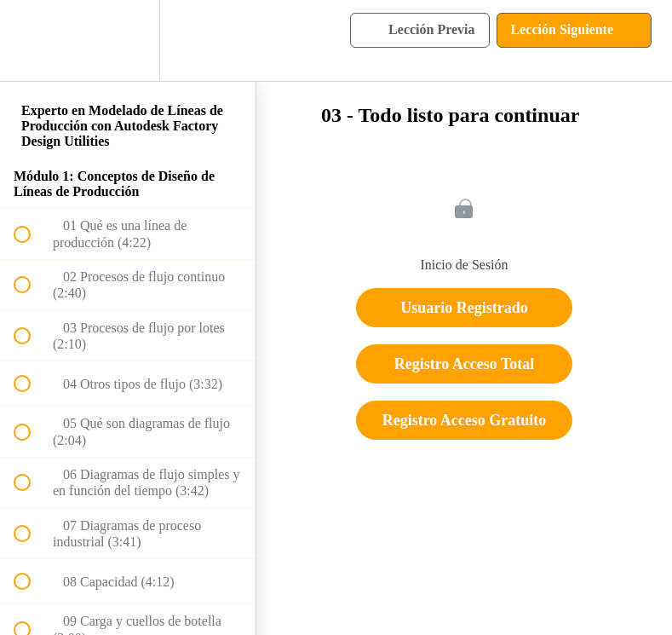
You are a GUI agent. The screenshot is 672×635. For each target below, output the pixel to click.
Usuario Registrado (464, 308)
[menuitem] (128, 40)
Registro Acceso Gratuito (465, 420)
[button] (32, 40)
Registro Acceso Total (465, 364)
